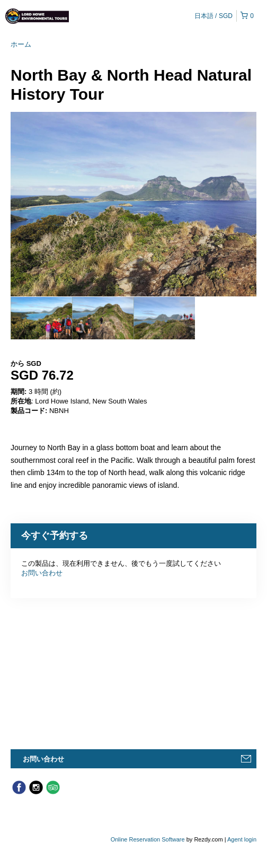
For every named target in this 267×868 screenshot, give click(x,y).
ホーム (21, 44)
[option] (41, 318)
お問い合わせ (42, 573)
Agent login (242, 839)
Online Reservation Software (148, 839)
